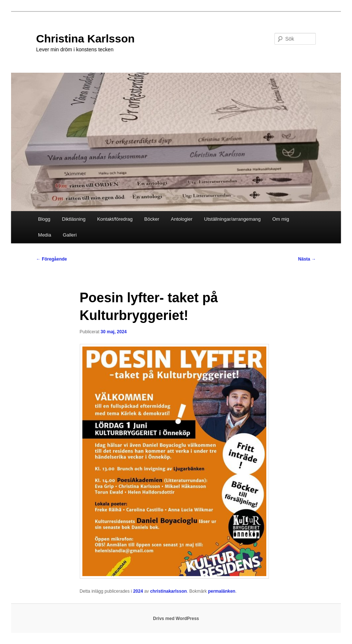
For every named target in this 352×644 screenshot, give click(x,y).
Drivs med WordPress (176, 619)
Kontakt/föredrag (115, 219)
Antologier (182, 219)
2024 (138, 591)
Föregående (52, 259)
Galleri (70, 235)
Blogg (44, 219)
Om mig (281, 219)
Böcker (152, 219)
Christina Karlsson (86, 39)
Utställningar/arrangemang (233, 219)
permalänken (222, 591)
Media (45, 235)
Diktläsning (74, 219)
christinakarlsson (168, 591)
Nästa (307, 259)
